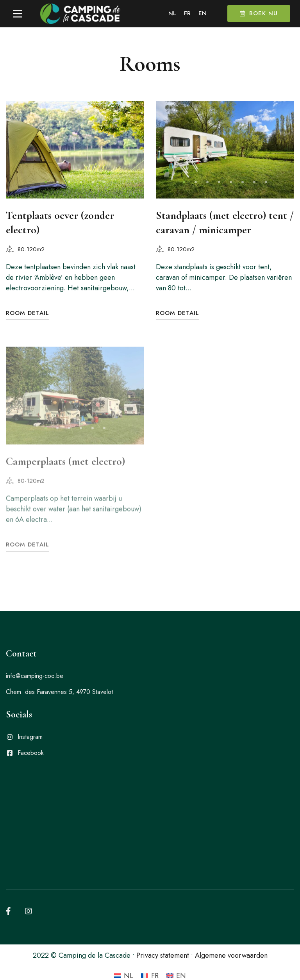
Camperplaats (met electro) (65, 459)
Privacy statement (163, 939)
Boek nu (259, 13)
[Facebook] (8, 894)
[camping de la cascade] (150, 808)
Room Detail (28, 313)
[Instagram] (29, 894)
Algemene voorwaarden (231, 939)
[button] (46, 182)
